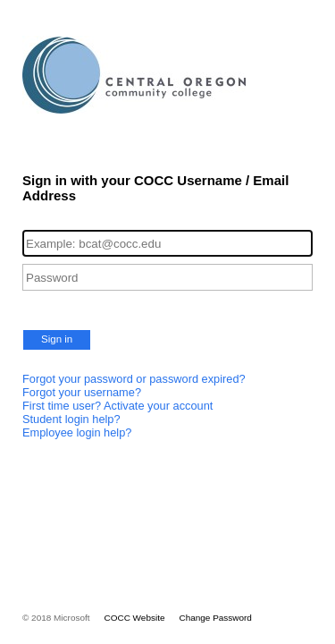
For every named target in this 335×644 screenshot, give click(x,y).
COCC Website (135, 618)
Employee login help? (77, 432)
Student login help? (71, 419)
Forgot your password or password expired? (134, 379)
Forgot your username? (82, 392)
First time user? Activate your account (117, 406)
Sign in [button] (57, 339)
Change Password (215, 618)
